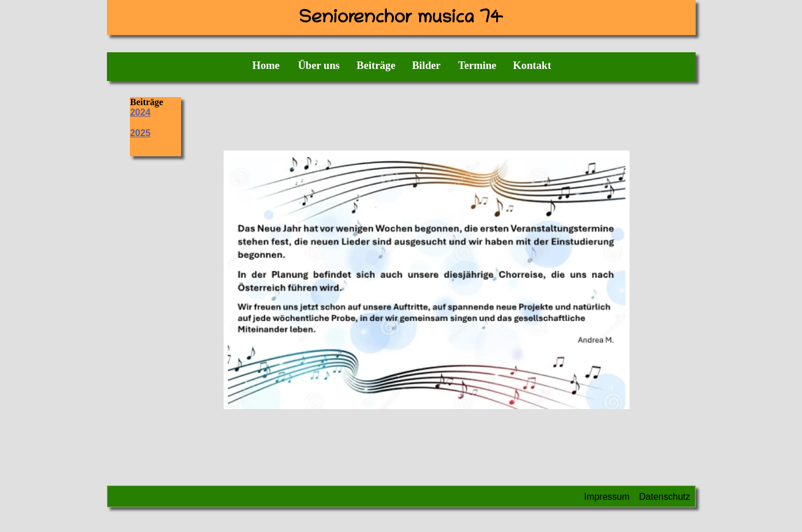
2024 (140, 112)
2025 (140, 133)
